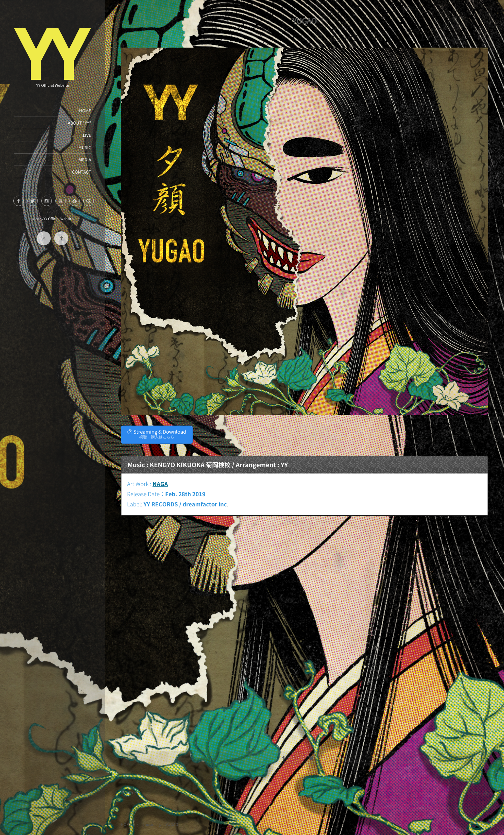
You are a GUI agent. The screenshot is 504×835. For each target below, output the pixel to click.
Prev (130, 793)
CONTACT (81, 172)
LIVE (87, 135)
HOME (85, 111)
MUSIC (85, 147)
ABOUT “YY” (79, 123)
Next (479, 793)
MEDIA (85, 160)
